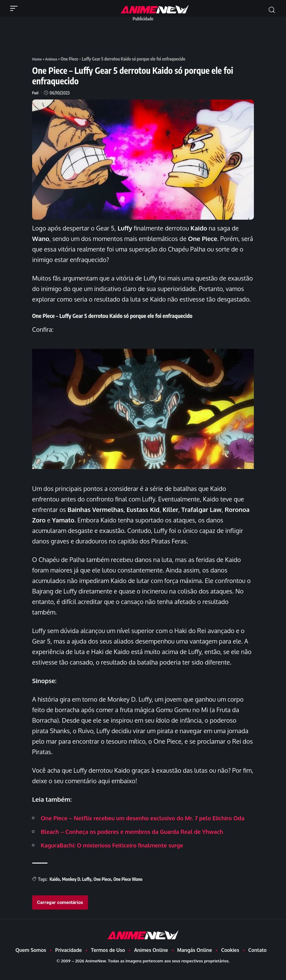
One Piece (102, 889)
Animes (53, 59)
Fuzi (36, 93)
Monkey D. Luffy (77, 889)
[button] (15, 8)
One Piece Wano (128, 889)
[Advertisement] (145, 38)
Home (37, 59)
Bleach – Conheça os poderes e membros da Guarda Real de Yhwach (141, 842)
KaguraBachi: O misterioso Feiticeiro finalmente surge (119, 855)
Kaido (55, 889)
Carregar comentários (60, 913)
